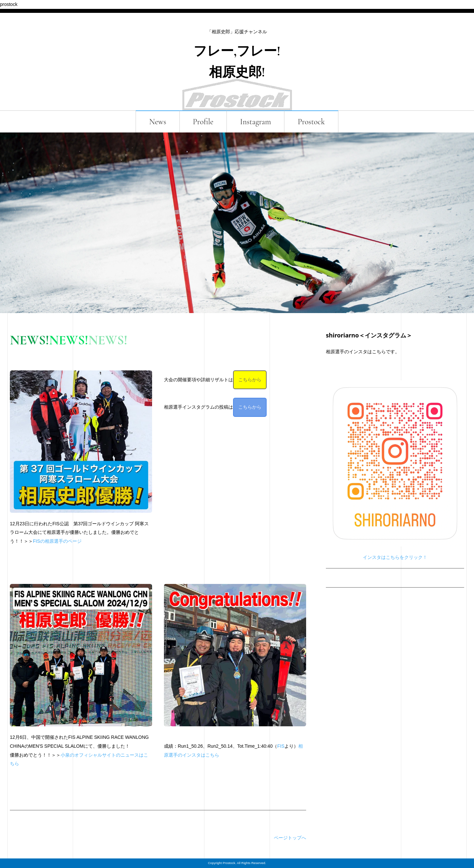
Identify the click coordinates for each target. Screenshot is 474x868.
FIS (281, 746)
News (158, 122)
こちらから (250, 380)
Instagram (255, 122)
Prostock (311, 122)
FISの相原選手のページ (57, 541)
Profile (203, 122)
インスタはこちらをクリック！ (395, 557)
